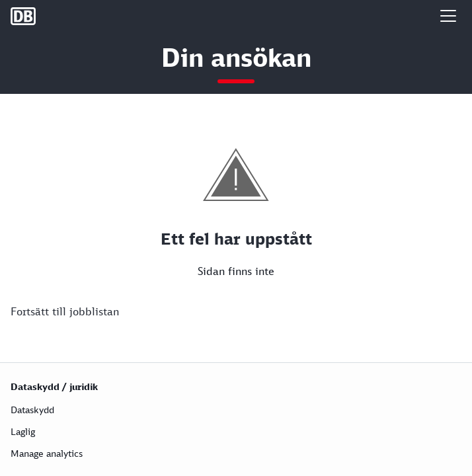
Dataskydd (32, 410)
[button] (448, 16)
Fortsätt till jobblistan (65, 311)
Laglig (23, 431)
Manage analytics (47, 453)
